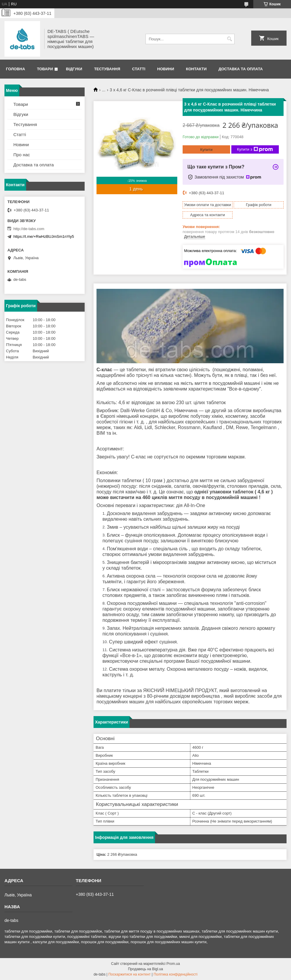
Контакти (196, 69)
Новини (166, 69)
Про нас (22, 155)
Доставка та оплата (241, 69)
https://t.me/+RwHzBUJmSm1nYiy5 (44, 236)
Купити (206, 150)
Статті (139, 69)
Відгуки (74, 69)
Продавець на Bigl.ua (145, 969)
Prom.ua (173, 964)
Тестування (107, 69)
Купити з (255, 149)
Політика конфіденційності (175, 974)
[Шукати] (229, 39)
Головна (15, 69)
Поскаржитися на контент (129, 974)
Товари (45, 69)
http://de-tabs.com (29, 229)
